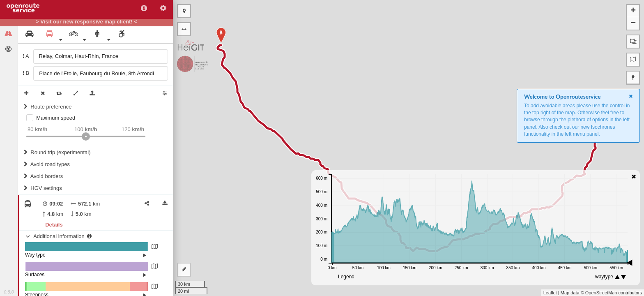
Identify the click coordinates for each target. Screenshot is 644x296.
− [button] (633, 23)
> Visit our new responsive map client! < (86, 22)
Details (54, 225)
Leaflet (550, 293)
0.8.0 (9, 292)
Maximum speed (56, 118)
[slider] (86, 136)
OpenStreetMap (601, 293)
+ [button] (633, 11)
